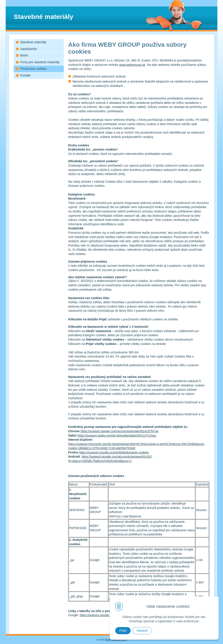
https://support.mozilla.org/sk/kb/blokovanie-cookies (114, 452)
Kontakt (25, 75)
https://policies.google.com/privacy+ (104, 615)
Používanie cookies (33, 69)
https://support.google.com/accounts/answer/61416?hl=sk (120, 431)
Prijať (123, 631)
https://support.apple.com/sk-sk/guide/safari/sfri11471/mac (117, 435)
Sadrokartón (29, 49)
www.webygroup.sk (132, 65)
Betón (24, 55)
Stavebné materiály (33, 42)
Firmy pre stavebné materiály (40, 62)
